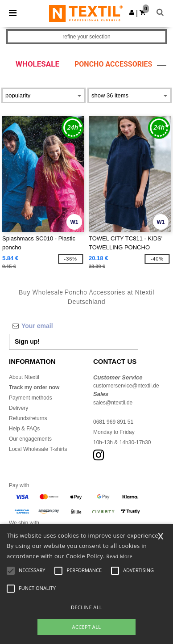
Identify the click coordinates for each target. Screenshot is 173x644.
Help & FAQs (24, 429)
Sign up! (27, 341)
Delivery (19, 408)
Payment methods (31, 398)
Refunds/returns (28, 418)
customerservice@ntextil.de (126, 386)
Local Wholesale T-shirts (38, 449)
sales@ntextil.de (113, 403)
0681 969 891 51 (113, 422)
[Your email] (74, 326)
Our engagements (30, 439)
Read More (120, 556)
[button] (132, 13)
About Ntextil (24, 377)
